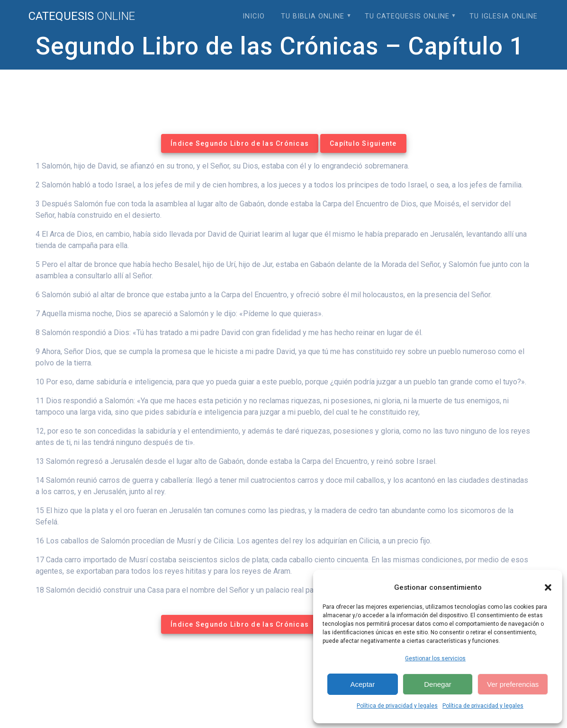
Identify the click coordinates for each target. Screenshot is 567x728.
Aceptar (362, 684)
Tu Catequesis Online (407, 16)
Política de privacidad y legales (397, 706)
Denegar (438, 684)
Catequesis (82, 16)
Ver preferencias (513, 684)
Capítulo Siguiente (363, 143)
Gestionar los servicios (435, 658)
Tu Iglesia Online (504, 16)
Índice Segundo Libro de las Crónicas (240, 143)
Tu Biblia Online (313, 16)
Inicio (254, 16)
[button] (548, 587)
